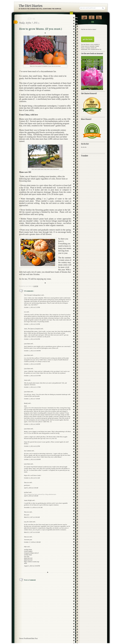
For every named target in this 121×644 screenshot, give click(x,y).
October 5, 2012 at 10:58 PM (32, 459)
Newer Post (23, 638)
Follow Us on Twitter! (84, 17)
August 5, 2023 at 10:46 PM (32, 566)
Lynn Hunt (27, 344)
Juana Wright (28, 500)
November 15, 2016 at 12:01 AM (33, 507)
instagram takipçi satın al (31, 553)
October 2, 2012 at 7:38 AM (32, 399)
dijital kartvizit (28, 558)
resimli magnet (28, 551)
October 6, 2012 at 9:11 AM (32, 478)
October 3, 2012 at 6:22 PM (32, 446)
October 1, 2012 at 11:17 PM (32, 387)
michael (26, 492)
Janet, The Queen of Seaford (32, 329)
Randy (26, 403)
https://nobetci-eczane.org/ (32, 562)
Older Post (34, 638)
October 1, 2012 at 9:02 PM (32, 339)
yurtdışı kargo (28, 549)
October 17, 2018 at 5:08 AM (32, 542)
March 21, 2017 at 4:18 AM (32, 532)
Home (29, 638)
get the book (88, 39)
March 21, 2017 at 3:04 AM (32, 517)
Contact (92, 22)
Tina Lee (27, 482)
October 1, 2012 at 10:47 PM (32, 376)
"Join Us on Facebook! (92, 17)
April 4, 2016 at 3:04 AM (31, 488)
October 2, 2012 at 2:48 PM (32, 424)
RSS (99, 17)
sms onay (27, 556)
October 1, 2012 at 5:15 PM (32, 307)
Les (25, 312)
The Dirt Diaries (30, 6)
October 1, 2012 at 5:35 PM (32, 324)
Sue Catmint (28, 451)
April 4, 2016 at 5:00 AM (31, 496)
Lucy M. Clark (28, 522)
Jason (26, 380)
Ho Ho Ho (84, 147)
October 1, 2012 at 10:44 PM (32, 364)
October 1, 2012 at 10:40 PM (32, 351)
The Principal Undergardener (33, 295)
